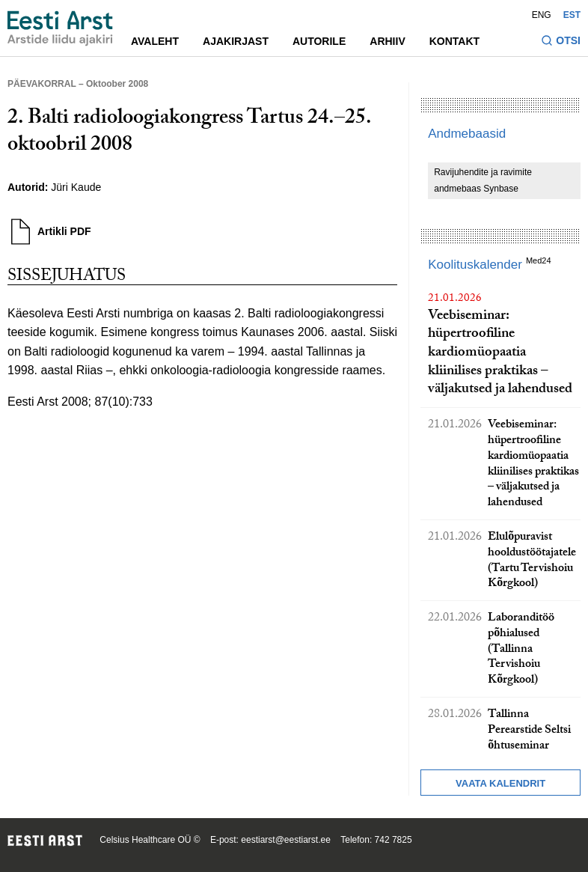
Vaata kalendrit (500, 783)
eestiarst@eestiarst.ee (286, 840)
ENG (542, 15)
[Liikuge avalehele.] (60, 28)
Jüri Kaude (76, 187)
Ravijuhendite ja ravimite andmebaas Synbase (483, 180)
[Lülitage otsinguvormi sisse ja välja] (561, 42)
